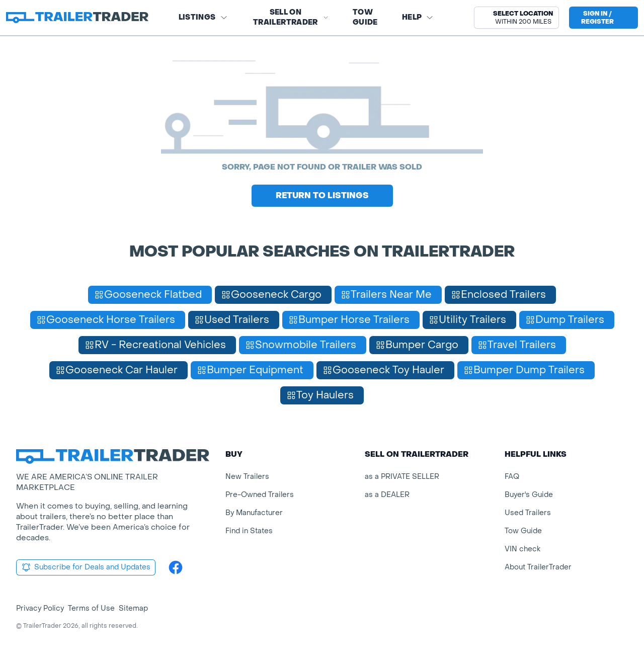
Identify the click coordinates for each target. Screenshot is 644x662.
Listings (203, 17)
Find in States (249, 531)
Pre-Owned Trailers (260, 495)
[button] (516, 18)
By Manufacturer (254, 513)
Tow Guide (365, 17)
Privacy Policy (40, 608)
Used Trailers (528, 513)
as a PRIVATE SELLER (402, 477)
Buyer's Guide (529, 495)
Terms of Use (91, 608)
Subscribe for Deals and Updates (86, 567)
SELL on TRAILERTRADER (291, 17)
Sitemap (133, 608)
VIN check (522, 549)
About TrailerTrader (538, 567)
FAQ (512, 477)
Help (418, 17)
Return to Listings (322, 195)
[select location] (516, 18)
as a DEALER (387, 495)
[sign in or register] (603, 18)
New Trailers (247, 477)
